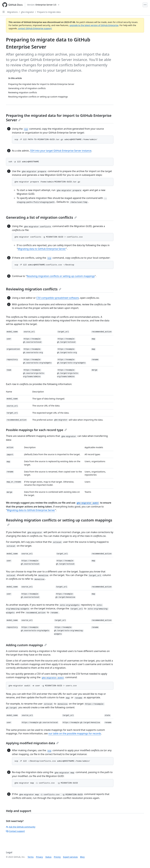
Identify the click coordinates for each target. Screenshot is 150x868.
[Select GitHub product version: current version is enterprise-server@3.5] (43, 5)
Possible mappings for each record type (36, 430)
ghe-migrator (27, 12)
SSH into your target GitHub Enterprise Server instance (61, 151)
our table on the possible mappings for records (75, 733)
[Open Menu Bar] (145, 5)
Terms (31, 857)
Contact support (15, 831)
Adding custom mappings (26, 645)
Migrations (12, 12)
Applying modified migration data (32, 743)
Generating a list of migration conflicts (41, 217)
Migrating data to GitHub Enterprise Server (42, 249)
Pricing (57, 857)
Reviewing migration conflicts (34, 289)
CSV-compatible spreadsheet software (58, 298)
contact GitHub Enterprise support (35, 28)
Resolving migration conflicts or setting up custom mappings (61, 276)
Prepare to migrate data (49, 12)
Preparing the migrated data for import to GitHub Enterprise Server (59, 118)
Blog (82, 857)
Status (48, 857)
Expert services (70, 857)
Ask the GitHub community (21, 827)
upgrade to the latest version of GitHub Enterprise (94, 25)
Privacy (39, 857)
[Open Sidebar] (4, 12)
